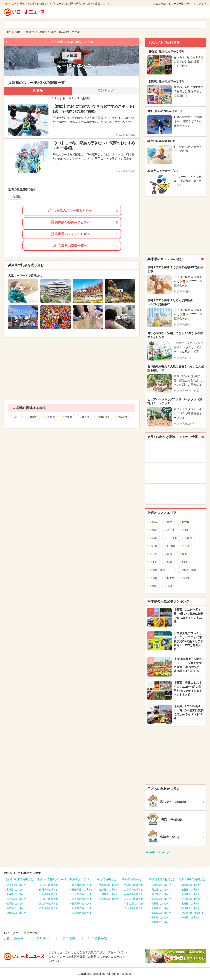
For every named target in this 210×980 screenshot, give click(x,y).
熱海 (168, 562)
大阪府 (32, 417)
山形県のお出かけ (16, 908)
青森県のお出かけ (16, 894)
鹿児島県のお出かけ (192, 913)
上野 (154, 562)
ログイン (201, 4)
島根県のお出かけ (161, 904)
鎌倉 (183, 554)
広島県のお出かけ (161, 885)
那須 (154, 530)
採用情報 (69, 939)
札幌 (154, 546)
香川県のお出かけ (161, 917)
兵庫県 (67, 417)
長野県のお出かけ (49, 885)
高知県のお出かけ (161, 913)
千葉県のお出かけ (82, 894)
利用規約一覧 (98, 939)
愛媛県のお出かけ (161, 908)
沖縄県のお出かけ (191, 917)
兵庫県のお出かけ (134, 894)
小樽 (168, 586)
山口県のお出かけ (161, 894)
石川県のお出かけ (49, 899)
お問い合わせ (14, 939)
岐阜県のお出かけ (109, 890)
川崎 (183, 562)
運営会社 (43, 939)
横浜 (154, 522)
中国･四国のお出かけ (162, 879)
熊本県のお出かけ (191, 899)
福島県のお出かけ (16, 913)
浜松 (154, 586)
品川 (154, 538)
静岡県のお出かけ (109, 899)
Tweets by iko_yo (158, 852)
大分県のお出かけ (191, 904)
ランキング (106, 91)
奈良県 (84, 417)
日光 (154, 554)
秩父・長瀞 (188, 570)
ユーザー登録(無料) (182, 4)
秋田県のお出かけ (16, 904)
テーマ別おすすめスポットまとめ (72, 42)
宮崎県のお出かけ (191, 908)
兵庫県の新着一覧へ (70, 246)
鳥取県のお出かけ (161, 899)
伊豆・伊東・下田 (161, 570)
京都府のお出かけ (134, 890)
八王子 (170, 530)
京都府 (50, 417)
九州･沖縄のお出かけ (192, 879)
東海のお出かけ (107, 879)
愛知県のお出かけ (109, 885)
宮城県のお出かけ (16, 890)
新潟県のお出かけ (49, 894)
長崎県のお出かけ (191, 894)
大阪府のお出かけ (134, 885)
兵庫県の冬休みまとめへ (70, 222)
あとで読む (162, 4)
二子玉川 (171, 538)
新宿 (188, 538)
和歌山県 (103, 417)
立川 (186, 546)
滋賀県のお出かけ (134, 908)
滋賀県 (122, 417)
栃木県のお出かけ (82, 908)
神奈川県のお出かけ (83, 890)
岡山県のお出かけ (161, 890)
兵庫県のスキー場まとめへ (70, 210)
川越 (154, 578)
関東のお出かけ (79, 879)
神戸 (16, 417)
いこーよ (14, 4)
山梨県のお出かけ (49, 890)
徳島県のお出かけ (161, 922)
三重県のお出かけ (109, 894)
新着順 (38, 91)
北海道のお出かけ (16, 885)
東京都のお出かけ (82, 885)
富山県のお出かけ (49, 904)
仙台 (186, 530)
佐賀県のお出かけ (191, 890)
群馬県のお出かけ (82, 904)
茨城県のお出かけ (82, 913)
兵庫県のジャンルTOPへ (70, 234)
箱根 (168, 554)
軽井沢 (170, 578)
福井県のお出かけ (49, 908)
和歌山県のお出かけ (135, 904)
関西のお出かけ (132, 879)
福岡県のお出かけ (191, 885)
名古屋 (184, 522)
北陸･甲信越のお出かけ (52, 879)
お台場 (170, 546)
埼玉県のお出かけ (82, 899)
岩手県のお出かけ (16, 899)
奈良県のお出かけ (134, 899)
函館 (186, 578)
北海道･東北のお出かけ (19, 879)
